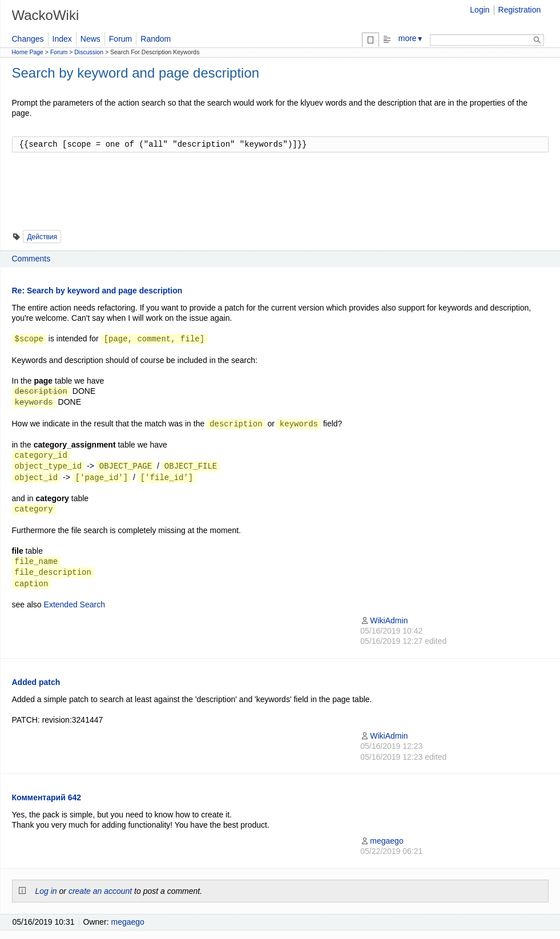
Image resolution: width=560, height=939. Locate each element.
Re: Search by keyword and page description (97, 291)
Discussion (89, 52)
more (411, 38)
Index (62, 39)
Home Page (28, 52)
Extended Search (74, 604)
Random (156, 39)
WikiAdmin (384, 620)
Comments (31, 259)
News (90, 39)
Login (480, 10)
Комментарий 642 (47, 797)
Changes (28, 39)
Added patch (36, 682)
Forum (120, 39)
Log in (46, 891)
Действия (42, 237)
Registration (520, 10)
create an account (100, 891)
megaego (382, 841)
